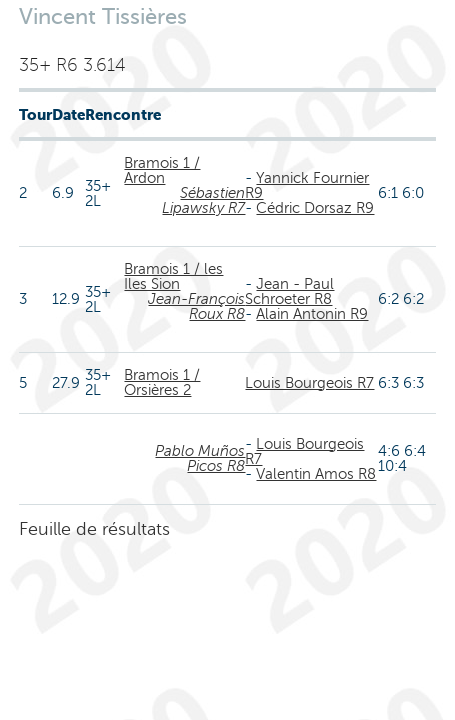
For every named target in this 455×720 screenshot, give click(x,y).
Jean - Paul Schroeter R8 (289, 291)
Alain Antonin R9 (312, 314)
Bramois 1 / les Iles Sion (173, 276)
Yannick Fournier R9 (307, 185)
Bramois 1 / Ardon (162, 170)
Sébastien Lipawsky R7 (203, 200)
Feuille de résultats (94, 529)
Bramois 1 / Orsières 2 (162, 382)
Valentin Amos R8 (316, 474)
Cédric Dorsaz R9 (315, 208)
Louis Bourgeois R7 (309, 383)
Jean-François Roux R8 (196, 306)
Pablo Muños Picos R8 (200, 458)
